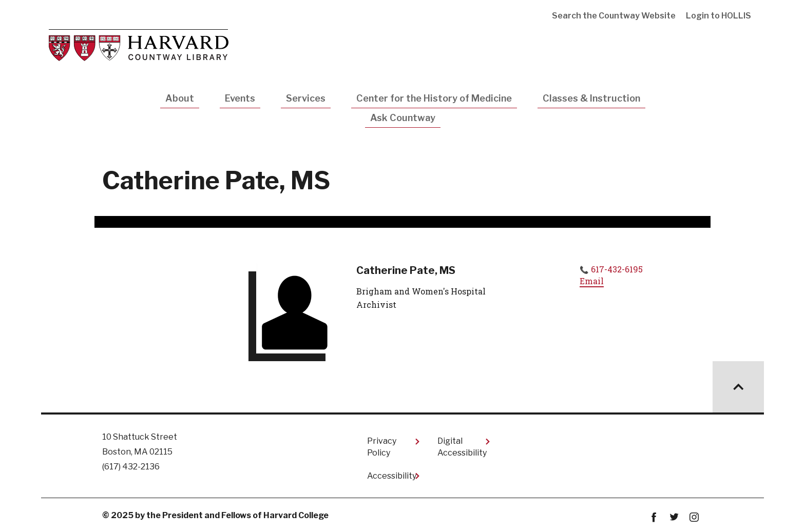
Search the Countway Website (614, 16)
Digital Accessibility (462, 447)
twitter (674, 517)
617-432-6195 (617, 269)
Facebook (654, 517)
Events (240, 98)
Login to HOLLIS (718, 16)
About (180, 98)
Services (306, 98)
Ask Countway (403, 118)
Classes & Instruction (591, 98)
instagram (694, 517)
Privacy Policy (382, 447)
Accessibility (392, 476)
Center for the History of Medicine (434, 98)
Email (592, 281)
